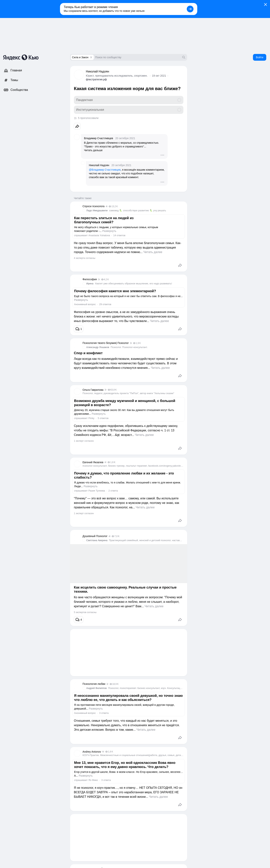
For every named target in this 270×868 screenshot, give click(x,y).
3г (99, 279)
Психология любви (94, 684)
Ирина (90, 283)
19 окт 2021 (159, 76)
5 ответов (103, 418)
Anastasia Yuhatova (99, 235)
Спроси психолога (93, 206)
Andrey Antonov (92, 752)
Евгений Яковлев (93, 462)
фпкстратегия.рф (96, 79)
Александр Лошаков (98, 347)
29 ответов (105, 304)
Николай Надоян (97, 71)
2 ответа (113, 491)
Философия (90, 279)
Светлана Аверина (97, 540)
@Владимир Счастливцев (105, 170)
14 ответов (119, 235)
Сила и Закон (80, 57)
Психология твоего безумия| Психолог (106, 343)
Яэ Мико (93, 780)
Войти (260, 57)
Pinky (91, 418)
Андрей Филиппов (96, 688)
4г (107, 206)
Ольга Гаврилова (93, 390)
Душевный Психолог (95, 536)
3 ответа (104, 713)
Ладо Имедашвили (97, 210)
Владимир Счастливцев (99, 138)
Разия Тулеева (97, 491)
